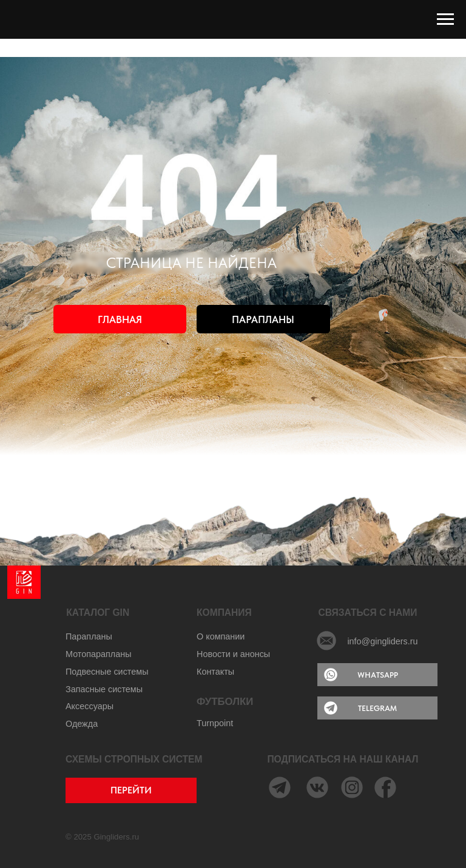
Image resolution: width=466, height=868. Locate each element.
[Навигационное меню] (445, 19)
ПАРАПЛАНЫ (263, 319)
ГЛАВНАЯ (120, 319)
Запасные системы (104, 689)
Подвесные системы (107, 672)
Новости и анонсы (233, 654)
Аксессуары (89, 706)
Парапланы (89, 636)
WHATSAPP (378, 675)
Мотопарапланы (99, 654)
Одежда (82, 724)
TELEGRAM (377, 708)
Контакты (215, 672)
